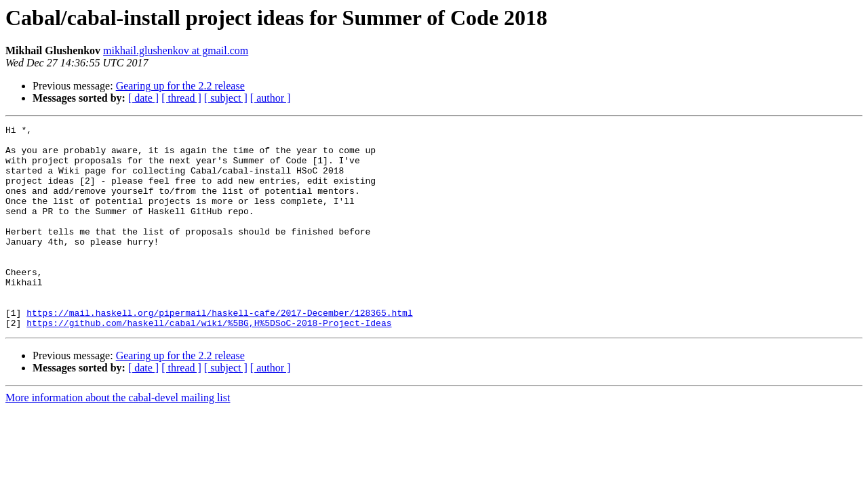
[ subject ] (226, 98)
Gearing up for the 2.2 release (180, 86)
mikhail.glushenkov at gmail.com (176, 50)
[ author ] (271, 98)
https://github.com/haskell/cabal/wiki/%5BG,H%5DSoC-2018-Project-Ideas (209, 363)
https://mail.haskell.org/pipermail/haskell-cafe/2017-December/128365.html (219, 351)
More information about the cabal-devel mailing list (118, 438)
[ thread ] (181, 98)
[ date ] (143, 98)
